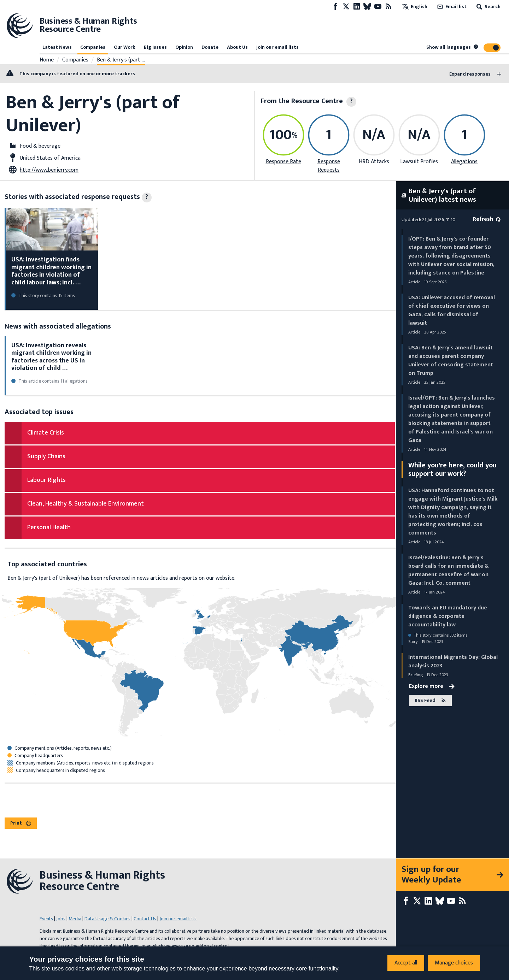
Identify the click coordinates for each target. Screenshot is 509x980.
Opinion (184, 47)
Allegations (464, 162)
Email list (451, 7)
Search (488, 7)
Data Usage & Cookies (107, 919)
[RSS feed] (388, 7)
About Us (237, 47)
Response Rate (283, 162)
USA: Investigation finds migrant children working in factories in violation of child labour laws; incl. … (51, 271)
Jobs (61, 919)
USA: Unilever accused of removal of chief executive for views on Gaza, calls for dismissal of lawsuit (452, 310)
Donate (210, 47)
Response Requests (329, 166)
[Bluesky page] (367, 7)
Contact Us (145, 919)
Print (21, 823)
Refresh (487, 219)
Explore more (432, 686)
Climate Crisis (46, 433)
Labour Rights (46, 480)
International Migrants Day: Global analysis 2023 (453, 662)
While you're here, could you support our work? (452, 470)
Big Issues (155, 47)
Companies (93, 47)
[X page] (346, 7)
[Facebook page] (335, 7)
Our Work (125, 47)
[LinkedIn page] (357, 7)
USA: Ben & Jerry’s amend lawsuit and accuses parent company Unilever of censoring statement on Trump (451, 361)
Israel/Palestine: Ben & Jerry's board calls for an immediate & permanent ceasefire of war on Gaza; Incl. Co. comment (448, 570)
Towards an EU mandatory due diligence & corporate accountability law (448, 616)
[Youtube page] (378, 7)
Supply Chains (46, 456)
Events (46, 919)
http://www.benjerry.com (49, 170)
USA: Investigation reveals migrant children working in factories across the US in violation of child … (51, 357)
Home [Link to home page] (47, 60)
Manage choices (454, 963)
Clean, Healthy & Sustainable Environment (86, 504)
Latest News (57, 47)
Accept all (406, 963)
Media (75, 919)
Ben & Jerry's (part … (121, 60)
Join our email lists (277, 47)
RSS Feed (430, 700)
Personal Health (49, 527)
